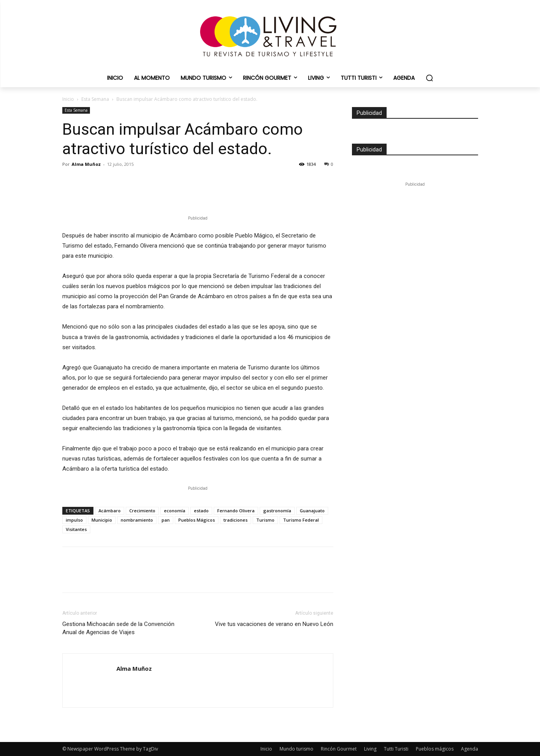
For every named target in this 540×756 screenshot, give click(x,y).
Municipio (102, 520)
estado (201, 511)
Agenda (470, 749)
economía (175, 511)
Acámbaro (110, 511)
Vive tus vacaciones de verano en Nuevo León (274, 624)
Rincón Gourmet (339, 749)
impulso (74, 520)
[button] (429, 78)
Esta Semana (95, 99)
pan (166, 520)
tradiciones (236, 520)
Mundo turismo (296, 749)
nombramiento (137, 520)
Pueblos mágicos (435, 749)
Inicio (68, 99)
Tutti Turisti (396, 749)
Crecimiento (142, 511)
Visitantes (76, 529)
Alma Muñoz (86, 164)
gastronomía (277, 511)
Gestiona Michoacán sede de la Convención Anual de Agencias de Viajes (118, 628)
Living (370, 749)
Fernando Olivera (236, 511)
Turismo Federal (301, 520)
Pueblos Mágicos (197, 520)
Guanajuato (312, 511)
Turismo (265, 520)
